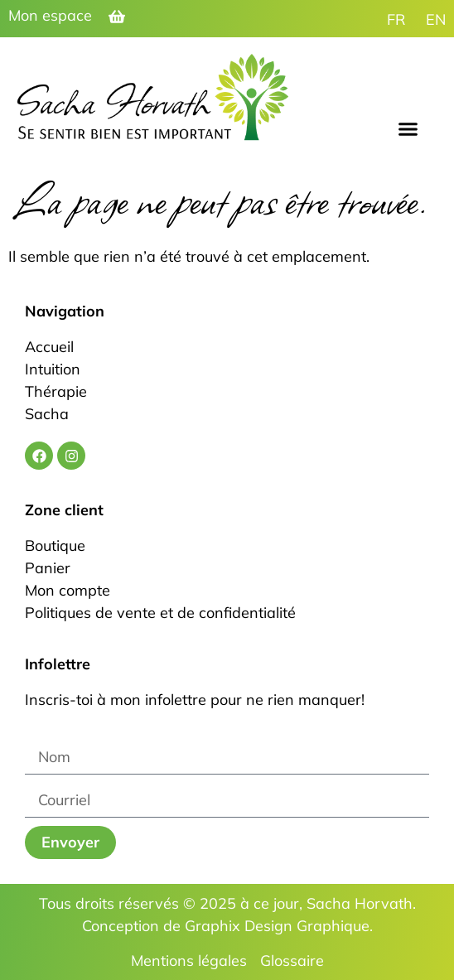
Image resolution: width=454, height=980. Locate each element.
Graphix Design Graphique (277, 926)
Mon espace (50, 15)
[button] (408, 129)
